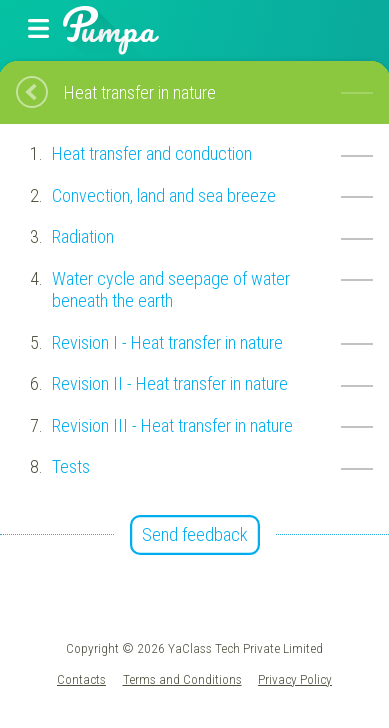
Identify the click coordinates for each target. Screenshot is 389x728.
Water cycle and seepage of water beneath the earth (171, 290)
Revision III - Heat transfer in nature (172, 425)
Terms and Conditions (182, 679)
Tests (71, 466)
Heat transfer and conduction (152, 153)
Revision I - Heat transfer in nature (167, 342)
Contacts (81, 679)
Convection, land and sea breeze (164, 195)
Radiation (83, 236)
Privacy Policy (295, 679)
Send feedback (195, 534)
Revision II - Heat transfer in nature (170, 383)
